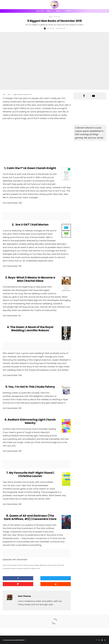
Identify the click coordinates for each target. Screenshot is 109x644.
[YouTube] (102, 11)
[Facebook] (96, 11)
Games (49, 11)
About (58, 11)
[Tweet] (37, 578)
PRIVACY (22, 639)
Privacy (68, 11)
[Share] (14, 578)
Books (51, 16)
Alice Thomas (50, 28)
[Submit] (14, 584)
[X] (99, 11)
